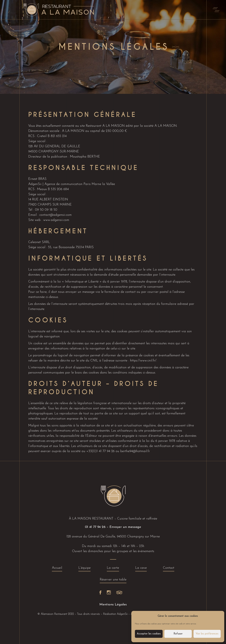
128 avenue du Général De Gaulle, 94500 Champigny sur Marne (113, 537)
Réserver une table (113, 581)
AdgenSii (122, 614)
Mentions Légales (113, 605)
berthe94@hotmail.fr (135, 451)
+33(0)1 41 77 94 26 (100, 451)
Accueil (57, 569)
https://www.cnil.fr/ (143, 361)
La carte (113, 569)
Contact (169, 569)
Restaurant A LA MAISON (105, 126)
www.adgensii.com (56, 220)
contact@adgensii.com (56, 215)
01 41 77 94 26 (95, 527)
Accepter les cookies (149, 634)
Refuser (178, 634)
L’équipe (84, 569)
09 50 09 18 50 (46, 210)
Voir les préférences (207, 634)
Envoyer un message (125, 527)
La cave (141, 569)
